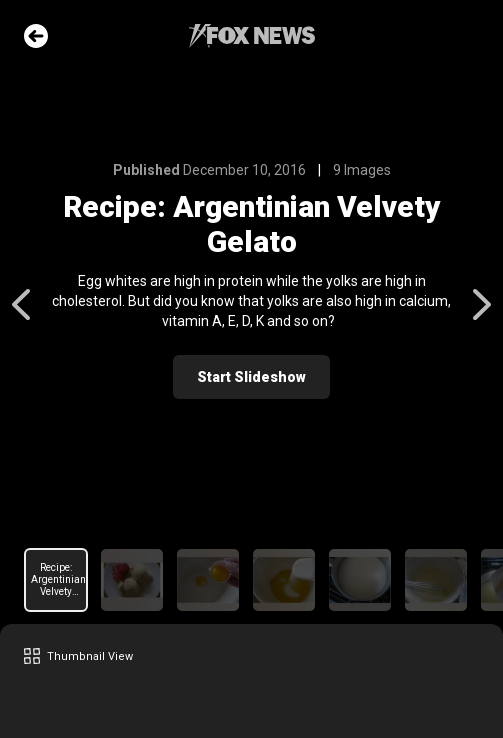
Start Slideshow (251, 377)
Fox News (252, 36)
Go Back (36, 36)
